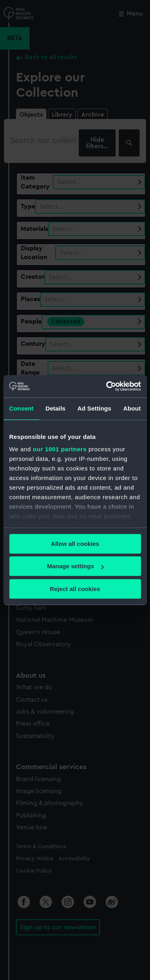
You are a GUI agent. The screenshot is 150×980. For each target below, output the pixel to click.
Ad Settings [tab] (94, 408)
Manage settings (75, 566)
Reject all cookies (75, 589)
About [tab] (132, 408)
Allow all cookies (75, 544)
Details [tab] (56, 408)
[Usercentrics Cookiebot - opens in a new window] (107, 386)
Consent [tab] (21, 408)
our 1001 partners (60, 449)
